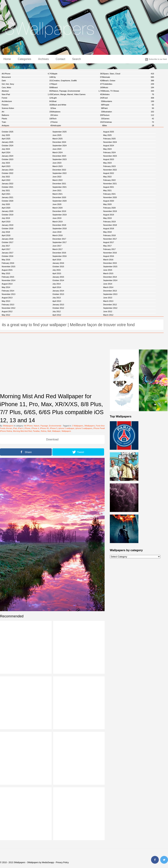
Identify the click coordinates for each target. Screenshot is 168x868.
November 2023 (110, 156)
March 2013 (108, 301)
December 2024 (59, 142)
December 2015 (110, 263)
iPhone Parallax (100, 428)
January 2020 (8, 211)
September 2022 (59, 173)
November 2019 (110, 211)
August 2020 (109, 201)
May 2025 (107, 135)
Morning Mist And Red (22, 431)
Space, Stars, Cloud (129, 74)
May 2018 (107, 232)
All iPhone (27, 74)
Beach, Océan (129, 81)
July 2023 (6, 163)
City (78, 77)
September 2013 (110, 294)
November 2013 (8, 294)
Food (129, 98)
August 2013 (7, 298)
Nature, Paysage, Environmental (78, 91)
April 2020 (6, 208)
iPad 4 (21, 428)
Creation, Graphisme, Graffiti (78, 81)
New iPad (27, 94)
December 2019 (59, 211)
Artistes (129, 94)
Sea (78, 108)
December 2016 (59, 253)
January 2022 (8, 184)
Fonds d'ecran (6, 428)
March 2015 (108, 273)
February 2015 (8, 277)
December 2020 (59, 197)
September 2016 (59, 256)
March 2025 (58, 139)
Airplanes (78, 112)
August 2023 (109, 159)
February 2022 (109, 180)
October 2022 (8, 173)
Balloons (27, 115)
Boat (78, 101)
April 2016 (57, 260)
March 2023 (58, 166)
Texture (129, 115)
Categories (25, 59)
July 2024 (6, 149)
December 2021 (59, 184)
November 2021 (110, 184)
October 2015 (58, 267)
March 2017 (58, 249)
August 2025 (109, 132)
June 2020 (57, 204)
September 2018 (59, 228)
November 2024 (110, 142)
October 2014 (58, 280)
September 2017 (59, 242)
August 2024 (109, 146)
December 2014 (110, 277)
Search (77, 59)
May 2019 (107, 218)
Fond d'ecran (101, 426)
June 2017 (57, 246)
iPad (15, 428)
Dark (27, 81)
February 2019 (109, 222)
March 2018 (58, 235)
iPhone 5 (54, 428)
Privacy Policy (62, 862)
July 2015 (57, 270)
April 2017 (6, 249)
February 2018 (109, 235)
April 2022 (6, 180)
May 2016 (6, 260)
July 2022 (6, 177)
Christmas (129, 122)
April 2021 (6, 194)
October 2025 (8, 132)
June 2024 (57, 149)
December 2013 (110, 291)
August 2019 (109, 215)
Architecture (27, 101)
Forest (27, 98)
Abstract (27, 91)
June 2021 (57, 190)
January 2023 (8, 170)
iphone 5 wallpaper (66, 428)
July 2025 (6, 135)
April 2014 (57, 287)
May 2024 (107, 149)
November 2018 (110, 225)
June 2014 (108, 284)
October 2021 (8, 187)
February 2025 (109, 139)
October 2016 (8, 256)
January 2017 (8, 253)
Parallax (36, 431)
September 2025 (59, 132)
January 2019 (8, 225)
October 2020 (8, 201)
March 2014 (108, 287)
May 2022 (107, 177)
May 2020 (107, 204)
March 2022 (58, 180)
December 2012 (110, 305)
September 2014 (110, 280)
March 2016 (108, 260)
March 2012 (108, 315)
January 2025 (8, 142)
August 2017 (109, 242)
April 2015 (57, 273)
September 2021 (59, 187)
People (129, 105)
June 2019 (57, 218)
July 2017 (6, 246)
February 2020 (109, 208)
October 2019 (8, 215)
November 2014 (8, 280)
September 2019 (59, 215)
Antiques (27, 125)
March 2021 (58, 194)
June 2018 (57, 232)
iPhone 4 (35, 428)
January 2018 (8, 239)
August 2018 (109, 228)
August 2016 (109, 256)
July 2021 (6, 190)
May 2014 (6, 287)
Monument (27, 77)
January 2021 (8, 197)
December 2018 (59, 225)
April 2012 (57, 315)
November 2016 (110, 253)
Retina (43, 431)
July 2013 (57, 298)
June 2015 (108, 270)
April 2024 (6, 152)
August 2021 (109, 187)
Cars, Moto (27, 87)
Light (78, 98)
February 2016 (8, 263)
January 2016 (58, 263)
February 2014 (8, 291)
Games (129, 119)
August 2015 (7, 270)
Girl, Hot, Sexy (27, 84)
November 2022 (110, 170)
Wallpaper (56, 431)
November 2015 (8, 267)
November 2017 (110, 239)
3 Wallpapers (78, 426)
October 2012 (58, 308)
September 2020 (59, 201)
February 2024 (109, 152)
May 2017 (107, 246)
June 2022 (57, 177)
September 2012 (110, 308)
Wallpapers (66, 431)
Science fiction (27, 108)
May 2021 (107, 190)
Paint (129, 108)
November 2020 (110, 197)
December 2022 (59, 170)
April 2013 (57, 301)
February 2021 (109, 194)
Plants (27, 119)
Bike (129, 125)
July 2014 (57, 284)
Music (129, 87)
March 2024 (58, 152)
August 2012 (7, 311)
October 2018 (8, 228)
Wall (49, 431)
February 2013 (8, 305)
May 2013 (6, 301)
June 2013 (108, 298)
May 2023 (107, 163)
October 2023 (8, 159)
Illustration (129, 112)
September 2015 (110, 267)
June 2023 (57, 163)
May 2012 (6, 315)
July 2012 (57, 311)
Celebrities (129, 84)
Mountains (129, 101)
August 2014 (7, 284)
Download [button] (52, 439)
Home (7, 59)
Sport (78, 84)
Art (27, 112)
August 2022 (109, 173)
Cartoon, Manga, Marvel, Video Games (78, 94)
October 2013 (58, 294)
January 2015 (58, 277)
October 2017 (8, 242)
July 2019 (6, 218)
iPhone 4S (44, 428)
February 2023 (109, 166)
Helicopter (78, 125)
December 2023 (59, 156)
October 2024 (8, 146)
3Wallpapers (8, 426)
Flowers (27, 105)
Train (27, 122)
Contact (60, 59)
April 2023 (6, 166)
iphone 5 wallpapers (84, 428)
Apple (78, 74)
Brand (78, 87)
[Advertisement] (52, 366)
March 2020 (58, 208)
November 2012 (8, 308)
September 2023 (59, 159)
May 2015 (6, 273)
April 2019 (6, 222)
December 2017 (59, 239)
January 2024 (8, 156)
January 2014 (58, 291)
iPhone (27, 428)
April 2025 (6, 139)
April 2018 (6, 235)
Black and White (78, 105)
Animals (129, 77)
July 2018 (6, 232)
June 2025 (57, 135)
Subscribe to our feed (158, 59)
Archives (43, 59)
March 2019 (58, 222)
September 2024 (59, 146)
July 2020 (6, 204)
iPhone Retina (6, 431)
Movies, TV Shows (129, 91)
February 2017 (109, 249)
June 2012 (108, 311)
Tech (78, 119)
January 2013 (58, 305)
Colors (78, 115)
